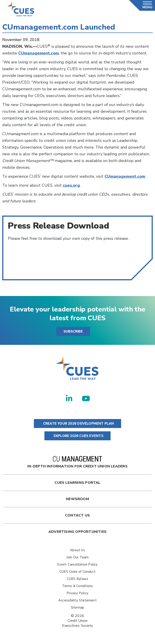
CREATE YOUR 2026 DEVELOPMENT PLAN (77, 424)
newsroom (77, 499)
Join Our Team (78, 557)
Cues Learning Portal (77, 483)
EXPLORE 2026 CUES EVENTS (77, 436)
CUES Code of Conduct (77, 572)
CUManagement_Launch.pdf (36, 268)
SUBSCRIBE (73, 331)
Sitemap (77, 607)
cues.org (71, 185)
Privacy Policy (77, 593)
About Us (77, 550)
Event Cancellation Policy (77, 564)
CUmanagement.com (125, 176)
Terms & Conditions (78, 586)
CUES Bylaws (77, 579)
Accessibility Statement (77, 600)
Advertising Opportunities (77, 532)
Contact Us (77, 515)
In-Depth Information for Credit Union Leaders (77, 462)
